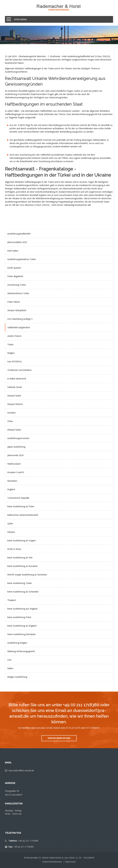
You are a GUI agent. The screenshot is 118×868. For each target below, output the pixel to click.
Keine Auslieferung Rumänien (22, 634)
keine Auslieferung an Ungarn (22, 540)
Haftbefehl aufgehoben (19, 327)
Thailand (11, 600)
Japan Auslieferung (16, 447)
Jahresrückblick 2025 (17, 242)
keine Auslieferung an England (22, 626)
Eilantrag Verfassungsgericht (21, 651)
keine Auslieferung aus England (22, 609)
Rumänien (12, 481)
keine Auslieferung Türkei (20, 583)
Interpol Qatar (14, 396)
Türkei (10, 344)
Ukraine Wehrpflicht (17, 310)
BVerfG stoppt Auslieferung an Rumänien (27, 575)
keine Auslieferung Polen (19, 617)
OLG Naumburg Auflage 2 (20, 319)
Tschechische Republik (18, 498)
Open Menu (20, 19)
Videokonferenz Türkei (18, 293)
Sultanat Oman (15, 387)
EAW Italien (13, 251)
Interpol (11, 532)
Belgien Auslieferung (17, 677)
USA (9, 660)
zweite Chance (14, 336)
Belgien (11, 353)
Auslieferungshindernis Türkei (22, 259)
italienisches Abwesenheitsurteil (23, 515)
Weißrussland (14, 464)
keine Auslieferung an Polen (21, 506)
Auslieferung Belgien (17, 643)
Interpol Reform (15, 404)
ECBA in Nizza (14, 549)
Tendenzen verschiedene (19, 370)
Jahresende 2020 (15, 455)
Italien (10, 668)
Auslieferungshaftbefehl (19, 234)
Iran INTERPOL (15, 361)
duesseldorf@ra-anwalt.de (21, 770)
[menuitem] (59, 234)
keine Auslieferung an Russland (22, 566)
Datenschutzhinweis (52, 862)
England (11, 489)
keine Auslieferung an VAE (20, 558)
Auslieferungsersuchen (18, 438)
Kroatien (11, 413)
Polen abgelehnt (15, 276)
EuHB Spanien (14, 268)
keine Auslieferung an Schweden (23, 592)
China (10, 421)
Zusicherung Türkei (17, 285)
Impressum (70, 862)
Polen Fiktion (14, 302)
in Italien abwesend (17, 379)
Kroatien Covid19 (16, 472)
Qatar (10, 523)
